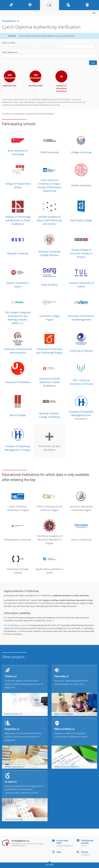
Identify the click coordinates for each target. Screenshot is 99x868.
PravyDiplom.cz (11, 21)
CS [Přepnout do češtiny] (94, 13)
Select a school (9, 43)
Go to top (50, 865)
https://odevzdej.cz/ (64, 714)
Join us (84, 846)
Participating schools (87, 842)
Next (93, 63)
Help (59, 852)
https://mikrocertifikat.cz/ (67, 767)
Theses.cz (11, 676)
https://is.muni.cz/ (14, 819)
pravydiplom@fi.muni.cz (65, 846)
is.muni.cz (11, 782)
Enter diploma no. (10, 52)
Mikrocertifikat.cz (65, 729)
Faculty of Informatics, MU (30, 844)
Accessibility (86, 855)
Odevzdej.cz (61, 676)
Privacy (85, 852)
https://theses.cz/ (13, 714)
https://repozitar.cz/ (15, 767)
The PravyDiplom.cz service (16, 625)
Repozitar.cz (12, 729)
